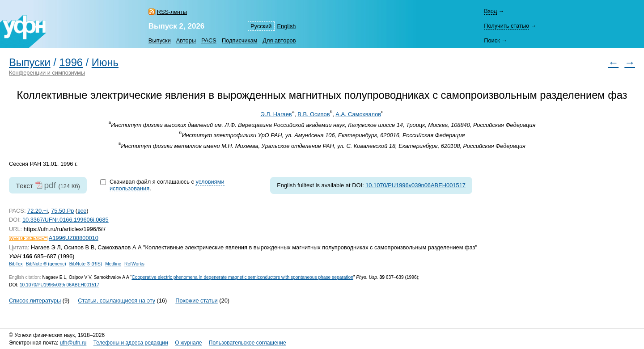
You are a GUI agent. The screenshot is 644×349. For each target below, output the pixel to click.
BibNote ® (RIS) (86, 264)
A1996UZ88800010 (74, 238)
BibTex (16, 264)
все (82, 211)
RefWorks (134, 264)
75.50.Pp (62, 211)
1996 (71, 63)
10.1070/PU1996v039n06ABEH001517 (415, 185)
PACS (209, 40)
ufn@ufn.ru (73, 343)
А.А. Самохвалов (358, 114)
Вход (490, 11)
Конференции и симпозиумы (47, 73)
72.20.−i (38, 211)
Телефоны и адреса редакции (131, 343)
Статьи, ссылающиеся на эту (117, 301)
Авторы (186, 40)
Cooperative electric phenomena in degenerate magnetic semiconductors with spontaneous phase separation (242, 277)
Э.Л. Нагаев (276, 114)
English (287, 26)
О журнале (188, 343)
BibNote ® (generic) (46, 264)
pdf (50, 185)
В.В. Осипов (314, 114)
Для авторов (279, 40)
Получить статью (506, 26)
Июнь (105, 63)
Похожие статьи (196, 301)
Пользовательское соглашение (248, 343)
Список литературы (35, 301)
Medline (113, 264)
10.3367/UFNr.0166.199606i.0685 (66, 220)
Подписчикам (239, 40)
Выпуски (160, 40)
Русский (261, 26)
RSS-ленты (172, 12)
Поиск (492, 40)
